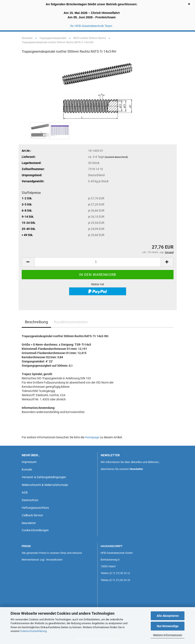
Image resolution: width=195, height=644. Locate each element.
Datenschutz (30, 500)
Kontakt (27, 470)
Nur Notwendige (168, 626)
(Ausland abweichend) (116, 157)
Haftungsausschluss (35, 508)
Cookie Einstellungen (35, 530)
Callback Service (32, 515)
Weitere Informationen (168, 635)
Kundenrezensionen (71, 322)
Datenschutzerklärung (33, 631)
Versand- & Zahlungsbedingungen (44, 477)
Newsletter (29, 523)
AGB (25, 492)
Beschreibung (36, 322)
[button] (28, 262)
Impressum (29, 462)
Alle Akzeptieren (168, 616)
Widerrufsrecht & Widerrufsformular (45, 485)
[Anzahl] (98, 262)
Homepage (92, 437)
